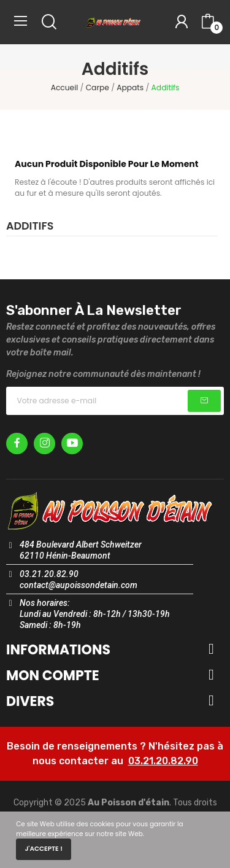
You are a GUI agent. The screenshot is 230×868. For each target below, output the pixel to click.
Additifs (30, 227)
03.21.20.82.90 (163, 761)
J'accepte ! (44, 849)
